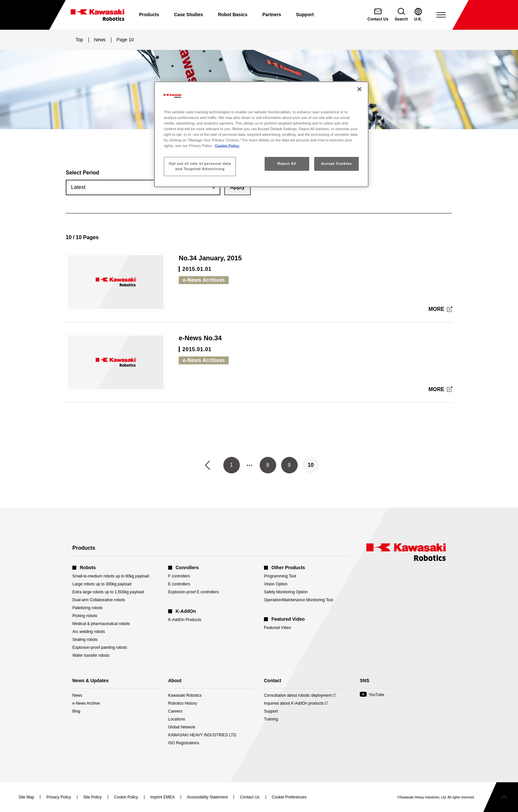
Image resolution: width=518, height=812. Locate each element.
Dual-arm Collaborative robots (99, 600)
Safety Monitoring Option (286, 592)
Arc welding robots (89, 632)
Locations (177, 719)
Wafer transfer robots (91, 655)
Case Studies (189, 15)
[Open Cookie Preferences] (289, 797)
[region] (261, 134)
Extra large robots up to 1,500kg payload (108, 592)
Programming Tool (280, 576)
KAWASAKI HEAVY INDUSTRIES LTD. (203, 735)
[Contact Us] (378, 15)
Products (149, 15)
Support (305, 15)
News (100, 40)
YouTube (372, 695)
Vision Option (276, 584)
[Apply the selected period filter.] (238, 187)
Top (79, 40)
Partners (272, 15)
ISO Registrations (184, 743)
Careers (175, 711)
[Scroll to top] (501, 797)
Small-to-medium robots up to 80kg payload (111, 576)
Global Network (182, 727)
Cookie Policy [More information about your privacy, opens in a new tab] (227, 146)
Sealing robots (85, 640)
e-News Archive (86, 703)
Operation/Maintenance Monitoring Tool (298, 600)
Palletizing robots (87, 608)
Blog (76, 711)
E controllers (179, 584)
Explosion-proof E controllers (193, 592)
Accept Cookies (336, 164)
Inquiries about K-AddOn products (294, 703)
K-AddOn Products (185, 620)
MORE (437, 310)
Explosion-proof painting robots (100, 647)
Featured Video (277, 628)
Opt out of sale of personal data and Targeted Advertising (200, 166)
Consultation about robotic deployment (298, 695)
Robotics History (183, 703)
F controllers (179, 576)
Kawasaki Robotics (185, 695)
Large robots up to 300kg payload (102, 584)
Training (271, 719)
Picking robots (85, 616)
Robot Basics (233, 15)
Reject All (287, 164)
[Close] (359, 89)
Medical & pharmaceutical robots (101, 624)
